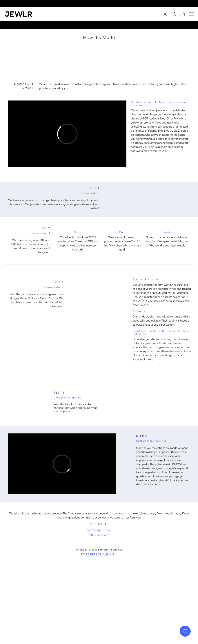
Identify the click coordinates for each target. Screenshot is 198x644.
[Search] (174, 14)
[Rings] (28, 594)
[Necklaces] (75, 594)
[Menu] (191, 14)
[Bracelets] (170, 594)
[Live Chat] (185, 631)
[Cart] (183, 14)
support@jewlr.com (99, 530)
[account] (165, 14)
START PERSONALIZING (99, 554)
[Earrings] (123, 594)
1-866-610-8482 (99, 535)
